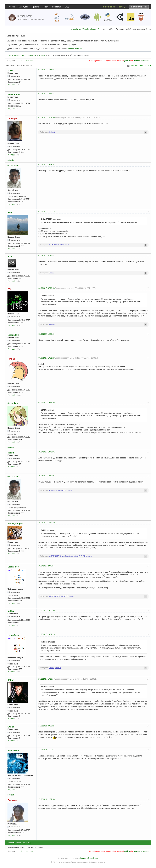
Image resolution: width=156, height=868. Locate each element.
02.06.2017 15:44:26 (46, 70)
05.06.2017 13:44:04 (46, 402)
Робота (42, 55)
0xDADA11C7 (14, 165)
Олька (11, 727)
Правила (36, 7)
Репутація (12, 85)
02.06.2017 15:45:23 (46, 94)
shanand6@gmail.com (89, 858)
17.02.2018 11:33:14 (46, 750)
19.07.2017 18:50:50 (46, 523)
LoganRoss (53, 490)
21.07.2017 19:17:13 (46, 634)
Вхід (67, 7)
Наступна (30, 61)
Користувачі (23, 7)
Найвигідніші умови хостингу (113, 7)
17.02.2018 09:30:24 (46, 726)
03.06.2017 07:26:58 (46, 288)
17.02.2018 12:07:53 (46, 799)
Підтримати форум (139, 7)
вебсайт (11, 160)
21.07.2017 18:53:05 (46, 610)
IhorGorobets (14, 95)
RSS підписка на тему (141, 66)
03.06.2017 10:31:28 (46, 358)
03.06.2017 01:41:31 (46, 256)
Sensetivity (13, 403)
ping (10, 212)
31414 (10, 71)
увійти (127, 61)
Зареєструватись (75, 49)
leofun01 (52, 132)
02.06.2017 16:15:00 (46, 118)
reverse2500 (13, 751)
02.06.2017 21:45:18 (46, 211)
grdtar (10, 680)
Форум (12, 7)
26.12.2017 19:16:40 (46, 679)
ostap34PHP (62, 490)
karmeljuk (12, 119)
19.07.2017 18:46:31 (46, 452)
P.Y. (9, 289)
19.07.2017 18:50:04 (46, 476)
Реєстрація (57, 7)
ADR (10, 257)
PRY (84, 556)
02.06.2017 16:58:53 (46, 165)
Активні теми (76, 29)
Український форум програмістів (22, 55)
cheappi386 (13, 335)
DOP (61, 245)
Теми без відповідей (91, 29)
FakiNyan (12, 800)
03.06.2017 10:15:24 (46, 334)
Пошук (46, 7)
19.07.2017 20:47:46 (46, 566)
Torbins (52, 273)
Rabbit (11, 453)
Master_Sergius (15, 524)
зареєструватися (141, 61)
